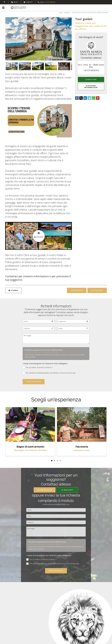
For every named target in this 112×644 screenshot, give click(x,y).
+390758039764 (45, 490)
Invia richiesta (34, 382)
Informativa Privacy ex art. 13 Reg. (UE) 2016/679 (41, 352)
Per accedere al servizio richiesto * (38, 367)
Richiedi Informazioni (91, 87)
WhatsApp (91, 79)
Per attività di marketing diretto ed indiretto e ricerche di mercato (49, 373)
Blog (14, 2)
